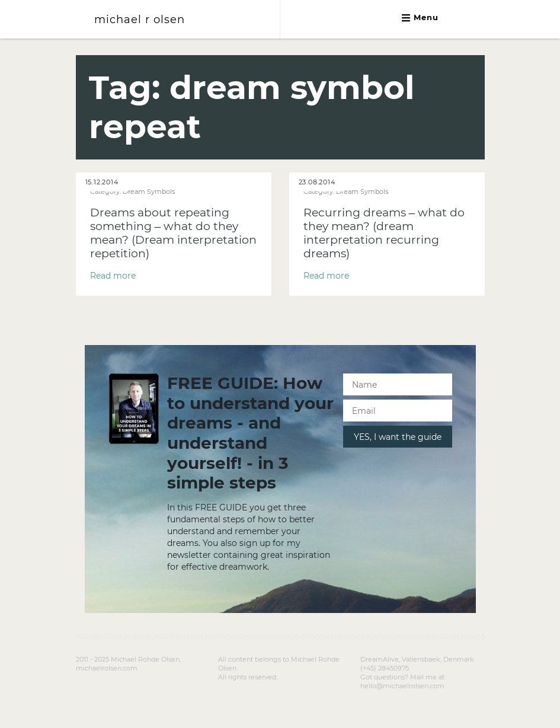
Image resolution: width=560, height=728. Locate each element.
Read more (113, 276)
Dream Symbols (149, 191)
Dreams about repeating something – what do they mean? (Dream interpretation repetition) (173, 233)
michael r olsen (140, 19)
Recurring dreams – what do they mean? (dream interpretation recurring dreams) (384, 233)
